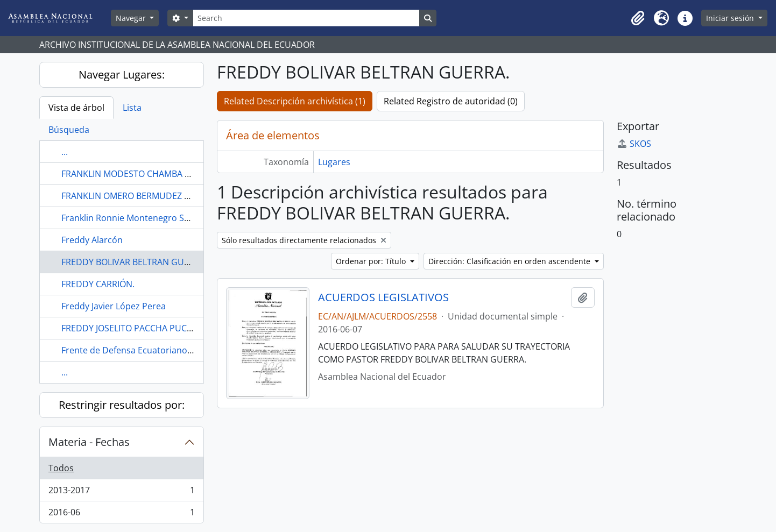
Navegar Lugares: (122, 75)
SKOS (634, 144)
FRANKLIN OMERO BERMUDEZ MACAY (137, 196)
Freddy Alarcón (92, 240)
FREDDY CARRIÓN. (98, 284)
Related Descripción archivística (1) (295, 101)
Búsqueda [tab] (69, 130)
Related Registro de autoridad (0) (451, 101)
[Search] (306, 18)
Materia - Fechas (89, 442)
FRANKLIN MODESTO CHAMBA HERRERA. (143, 174)
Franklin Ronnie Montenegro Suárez (134, 218)
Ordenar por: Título (372, 261)
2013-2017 (121, 492)
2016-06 (121, 514)
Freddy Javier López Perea (114, 306)
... (65, 152)
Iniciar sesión (731, 18)
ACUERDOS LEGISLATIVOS (383, 297)
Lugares (334, 162)
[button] (638, 18)
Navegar (132, 18)
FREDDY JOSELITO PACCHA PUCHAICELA (141, 328)
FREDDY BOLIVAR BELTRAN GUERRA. (134, 262)
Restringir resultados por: (122, 405)
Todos (61, 468)
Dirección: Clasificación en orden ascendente (510, 261)
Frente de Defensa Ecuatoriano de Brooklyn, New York (171, 350)
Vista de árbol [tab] (76, 108)
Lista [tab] (132, 108)
